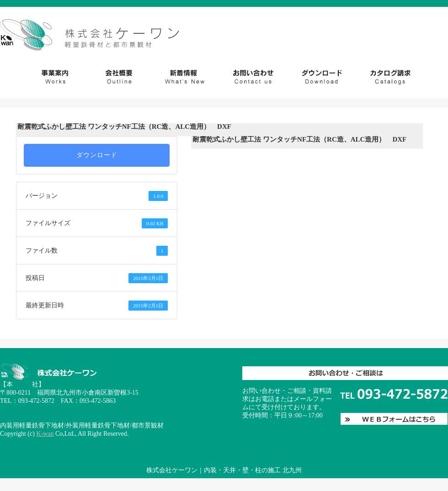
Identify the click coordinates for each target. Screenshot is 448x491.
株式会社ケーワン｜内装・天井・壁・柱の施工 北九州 (224, 470)
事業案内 (40, 77)
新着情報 (249, 77)
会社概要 (188, 77)
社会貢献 (120, 77)
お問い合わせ (401, 77)
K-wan (45, 434)
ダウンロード (318, 77)
